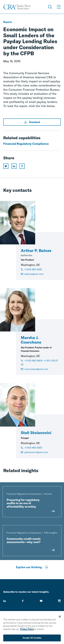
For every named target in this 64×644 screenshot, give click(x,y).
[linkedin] (5, 601)
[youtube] (41, 601)
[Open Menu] (59, 7)
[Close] (60, 617)
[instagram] (59, 601)
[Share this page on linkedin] (14, 166)
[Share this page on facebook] (22, 166)
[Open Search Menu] (50, 7)
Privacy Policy (27, 629)
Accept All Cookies (32, 638)
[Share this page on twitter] (6, 166)
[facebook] (23, 601)
